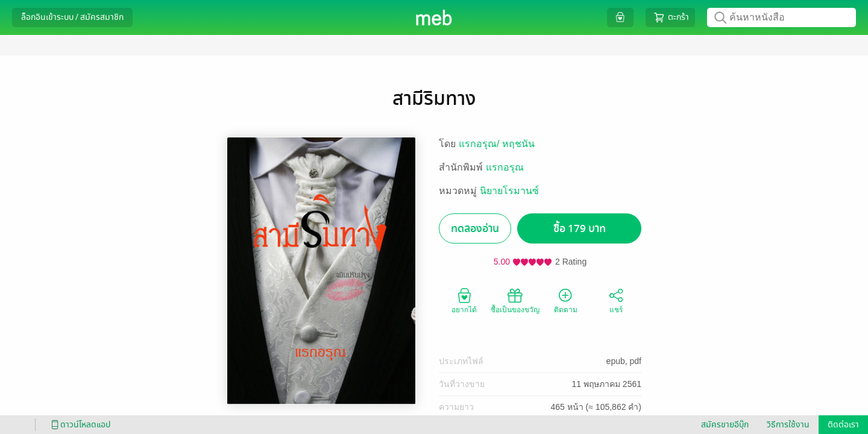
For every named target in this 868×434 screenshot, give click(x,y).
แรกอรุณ (505, 167)
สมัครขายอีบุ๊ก (725, 425)
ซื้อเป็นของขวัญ (515, 300)
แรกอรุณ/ (480, 144)
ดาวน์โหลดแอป (79, 425)
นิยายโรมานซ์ (509, 191)
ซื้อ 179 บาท (580, 229)
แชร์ (616, 300)
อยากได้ (464, 300)
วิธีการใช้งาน (788, 425)
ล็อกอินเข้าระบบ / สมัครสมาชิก (72, 17)
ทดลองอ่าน (475, 229)
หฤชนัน (518, 144)
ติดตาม (566, 300)
